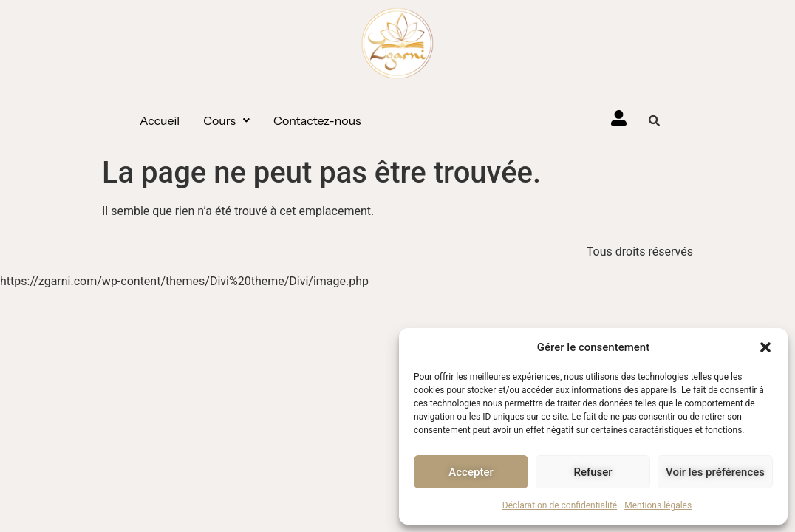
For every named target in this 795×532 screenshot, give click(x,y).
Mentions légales (658, 505)
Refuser (593, 472)
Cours (226, 120)
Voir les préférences (715, 472)
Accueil (160, 120)
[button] (765, 347)
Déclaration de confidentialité (560, 505)
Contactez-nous (317, 120)
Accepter (471, 472)
